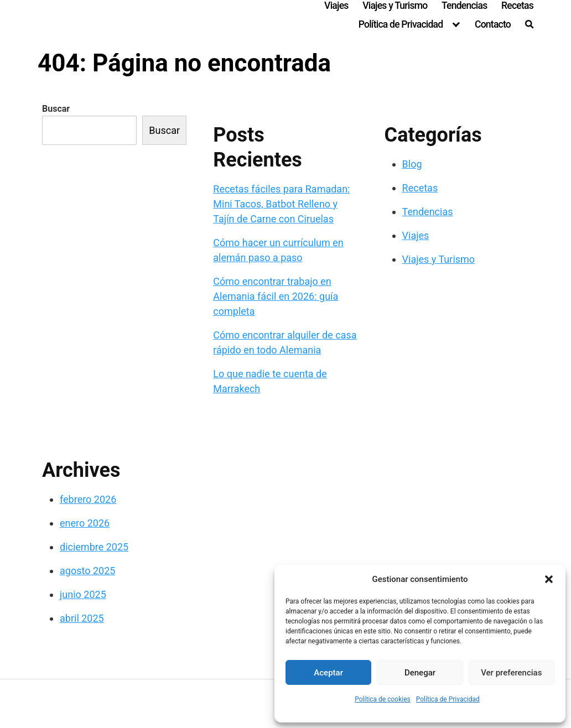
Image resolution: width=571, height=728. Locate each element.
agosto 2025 (87, 571)
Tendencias (464, 6)
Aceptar (328, 673)
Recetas (517, 6)
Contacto (493, 24)
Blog (412, 164)
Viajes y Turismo (395, 6)
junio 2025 (83, 594)
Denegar (420, 673)
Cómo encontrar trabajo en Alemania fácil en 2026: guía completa (276, 296)
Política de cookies (383, 699)
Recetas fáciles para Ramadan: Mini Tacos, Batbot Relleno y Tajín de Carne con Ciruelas (281, 204)
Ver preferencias (511, 673)
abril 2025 (82, 618)
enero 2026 (85, 523)
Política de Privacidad (448, 699)
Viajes (336, 6)
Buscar (56, 109)
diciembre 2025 (94, 547)
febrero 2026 (88, 499)
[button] (549, 579)
